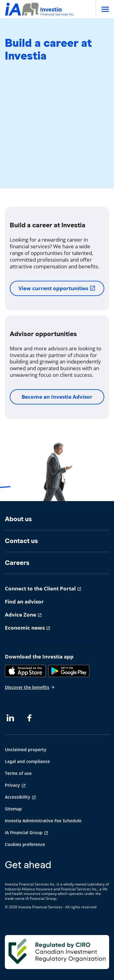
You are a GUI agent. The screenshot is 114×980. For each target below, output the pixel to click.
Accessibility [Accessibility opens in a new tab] (18, 797)
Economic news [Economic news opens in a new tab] (25, 628)
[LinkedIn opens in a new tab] (10, 718)
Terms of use (18, 773)
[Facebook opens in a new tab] (31, 718)
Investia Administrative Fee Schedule (43, 821)
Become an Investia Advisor (57, 397)
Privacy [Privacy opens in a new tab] (12, 785)
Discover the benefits (30, 687)
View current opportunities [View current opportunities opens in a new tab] (57, 288)
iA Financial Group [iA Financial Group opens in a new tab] (24, 832)
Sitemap (13, 809)
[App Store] (25, 671)
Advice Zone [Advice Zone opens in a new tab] (21, 615)
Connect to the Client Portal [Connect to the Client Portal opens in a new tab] (40, 588)
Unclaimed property (26, 750)
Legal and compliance (27, 761)
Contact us (21, 541)
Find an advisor (24, 602)
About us (18, 519)
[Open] (105, 9)
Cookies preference (25, 844)
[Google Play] (69, 671)
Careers (17, 563)
